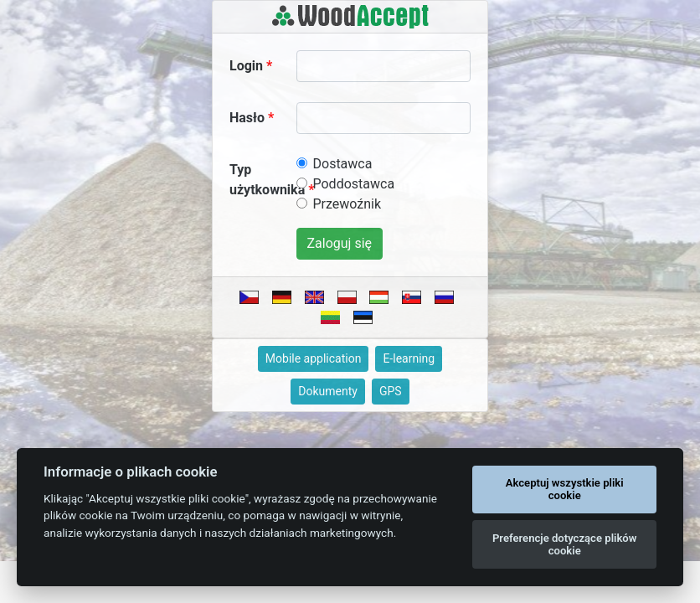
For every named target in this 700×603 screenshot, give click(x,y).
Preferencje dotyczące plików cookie (565, 545)
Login (246, 66)
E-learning (409, 358)
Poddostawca (354, 184)
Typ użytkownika (267, 180)
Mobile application (314, 358)
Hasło (247, 118)
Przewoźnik (347, 204)
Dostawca (343, 164)
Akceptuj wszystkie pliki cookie (565, 490)
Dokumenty (328, 391)
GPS (391, 391)
